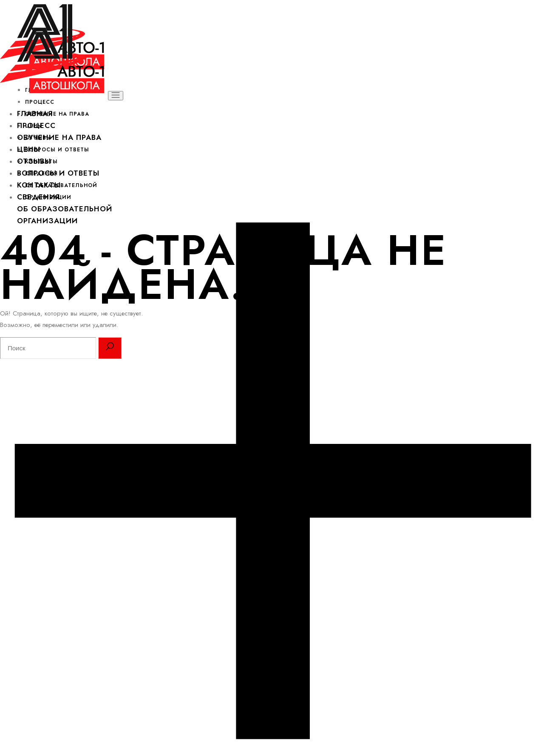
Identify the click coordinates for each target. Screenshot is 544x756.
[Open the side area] (272, 750)
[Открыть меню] (116, 96)
